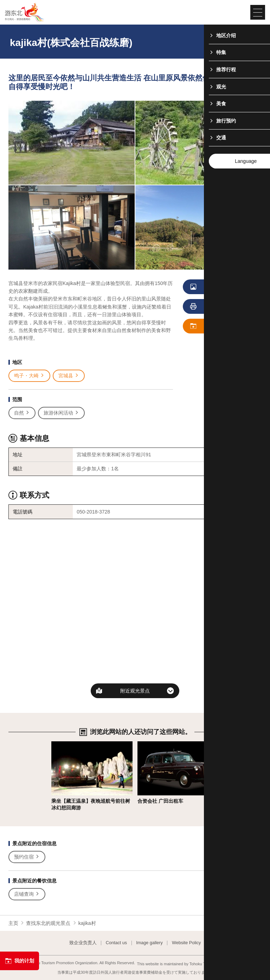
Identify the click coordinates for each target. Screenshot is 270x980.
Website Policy (186, 943)
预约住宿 (27, 857)
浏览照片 (214, 287)
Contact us (116, 943)
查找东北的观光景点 (48, 923)
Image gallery (149, 943)
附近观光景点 (135, 691)
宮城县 (69, 376)
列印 (211, 307)
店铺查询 (27, 894)
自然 (22, 413)
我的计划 (20, 961)
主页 (13, 923)
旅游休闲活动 (61, 413)
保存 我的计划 (216, 326)
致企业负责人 (83, 943)
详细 (56, 744)
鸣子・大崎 (29, 376)
